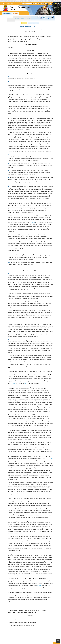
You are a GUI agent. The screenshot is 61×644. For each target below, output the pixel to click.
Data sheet (17, 18)
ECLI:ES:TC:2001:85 (31, 32)
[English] (57, 4)
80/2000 (51, 458)
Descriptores (11, 20)
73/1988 (13, 384)
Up (58, 642)
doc (41, 18)
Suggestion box (49, 18)
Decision (16, 13)
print (44, 18)
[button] (24, 23)
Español (55, 4)
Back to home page (8, 3)
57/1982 (21, 202)
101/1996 (28, 181)
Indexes (28, 18)
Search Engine (7, 13)
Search (39, 18)
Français (58, 4)
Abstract (23, 18)
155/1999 (26, 384)
